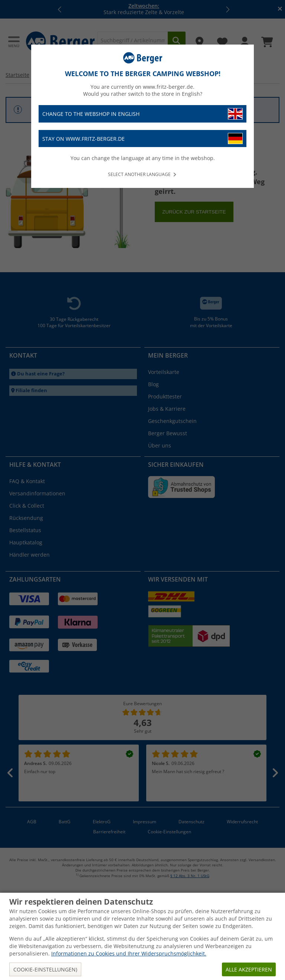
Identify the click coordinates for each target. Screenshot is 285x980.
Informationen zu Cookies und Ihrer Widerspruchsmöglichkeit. (129, 953)
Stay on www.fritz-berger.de (142, 139)
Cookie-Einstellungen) (45, 969)
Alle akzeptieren (249, 969)
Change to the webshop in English (142, 114)
